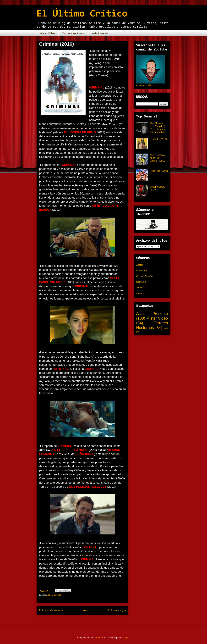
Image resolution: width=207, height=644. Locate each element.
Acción (50, 595)
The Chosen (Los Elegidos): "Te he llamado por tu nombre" (158, 128)
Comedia (141, 282)
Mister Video (48, 33)
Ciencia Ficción (144, 276)
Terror (139, 287)
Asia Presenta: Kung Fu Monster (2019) (158, 158)
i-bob (99, 638)
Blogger (126, 638)
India (166, 328)
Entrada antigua (117, 610)
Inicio (86, 610)
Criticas (57, 595)
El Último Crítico (82, 14)
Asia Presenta (100, 33)
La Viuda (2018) (158, 139)
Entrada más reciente (51, 610)
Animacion (142, 270)
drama (140, 293)
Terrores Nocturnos (73, 33)
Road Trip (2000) (159, 171)
